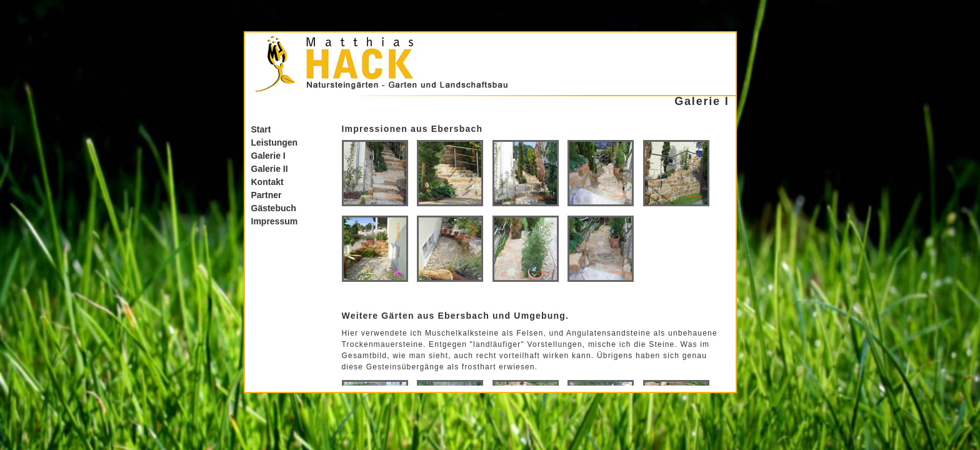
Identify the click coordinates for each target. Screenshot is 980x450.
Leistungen (275, 142)
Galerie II (270, 169)
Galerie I (268, 156)
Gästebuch (274, 208)
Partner (267, 195)
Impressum (275, 221)
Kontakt (267, 182)
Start (261, 129)
